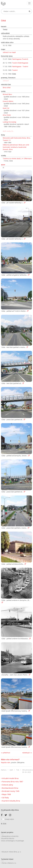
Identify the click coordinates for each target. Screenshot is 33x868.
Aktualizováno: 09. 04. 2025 (28, 771)
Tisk (18, 770)
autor (3, 165)
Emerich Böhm (8, 101)
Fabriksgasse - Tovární (20, 66)
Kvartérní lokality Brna (11, 801)
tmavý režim (9, 819)
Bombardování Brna (10, 788)
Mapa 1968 (6, 794)
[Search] (16, 11)
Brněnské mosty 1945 (10, 791)
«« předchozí (6, 753)
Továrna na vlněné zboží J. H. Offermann (17, 159)
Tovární (15, 70)
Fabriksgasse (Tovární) (20, 59)
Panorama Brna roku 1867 (12, 782)
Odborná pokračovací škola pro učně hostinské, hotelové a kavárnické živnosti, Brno (16, 147)
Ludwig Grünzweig (9, 122)
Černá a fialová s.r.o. (9, 863)
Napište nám (6, 762)
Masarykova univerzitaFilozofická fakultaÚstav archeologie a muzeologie (12, 838)
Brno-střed (7, 88)
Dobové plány (7, 785)
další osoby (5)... (8, 131)
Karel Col (6, 108)
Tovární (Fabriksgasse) (20, 63)
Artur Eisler (7, 115)
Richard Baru (7, 94)
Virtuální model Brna (10, 778)
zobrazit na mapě (9, 52)
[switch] (3, 819)
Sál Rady (5, 798)
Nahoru (4, 770)
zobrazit (6, 81)
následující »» (27, 753)
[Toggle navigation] (29, 3)
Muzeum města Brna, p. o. (11, 852)
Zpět (11, 770)
